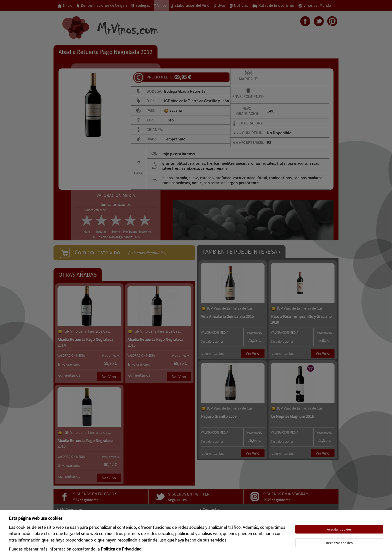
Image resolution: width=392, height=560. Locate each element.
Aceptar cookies (339, 529)
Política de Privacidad (121, 549)
